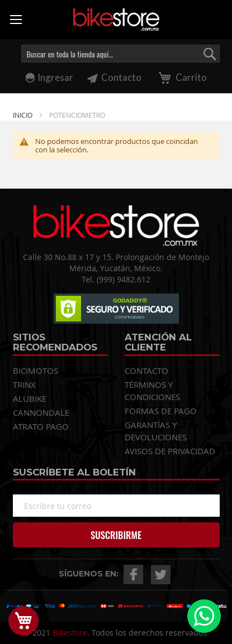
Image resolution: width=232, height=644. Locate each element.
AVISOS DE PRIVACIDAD (170, 451)
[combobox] (120, 54)
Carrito (181, 77)
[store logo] (116, 20)
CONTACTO (146, 371)
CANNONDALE (41, 412)
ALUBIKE (30, 398)
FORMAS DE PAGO (161, 411)
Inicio (23, 115)
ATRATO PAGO (41, 426)
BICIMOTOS (35, 371)
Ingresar (55, 77)
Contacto (114, 77)
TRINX (24, 385)
